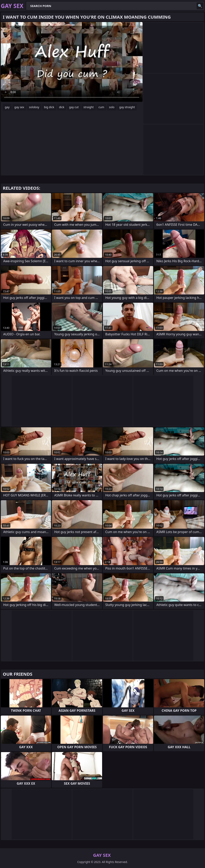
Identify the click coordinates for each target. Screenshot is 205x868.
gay (7, 107)
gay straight (127, 107)
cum (101, 107)
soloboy (34, 107)
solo (112, 107)
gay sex (19, 107)
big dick (49, 107)
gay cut (74, 107)
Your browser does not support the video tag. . (72, 62)
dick (62, 107)
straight (89, 107)
